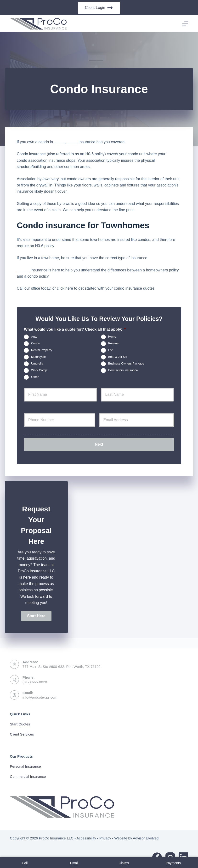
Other (35, 377)
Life (111, 350)
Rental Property (42, 350)
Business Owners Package (126, 364)
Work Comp (39, 371)
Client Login (99, 8)
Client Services (22, 734)
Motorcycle (38, 357)
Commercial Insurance (28, 776)
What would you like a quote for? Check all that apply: (75, 329)
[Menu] (185, 24)
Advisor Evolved (146, 838)
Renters (113, 344)
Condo (36, 344)
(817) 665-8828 (35, 682)
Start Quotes (20, 724)
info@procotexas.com (40, 697)
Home (112, 337)
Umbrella (37, 364)
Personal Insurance (25, 766)
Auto (34, 337)
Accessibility (86, 838)
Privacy (105, 838)
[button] (36, 613)
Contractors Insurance (123, 371)
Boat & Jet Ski (118, 357)
